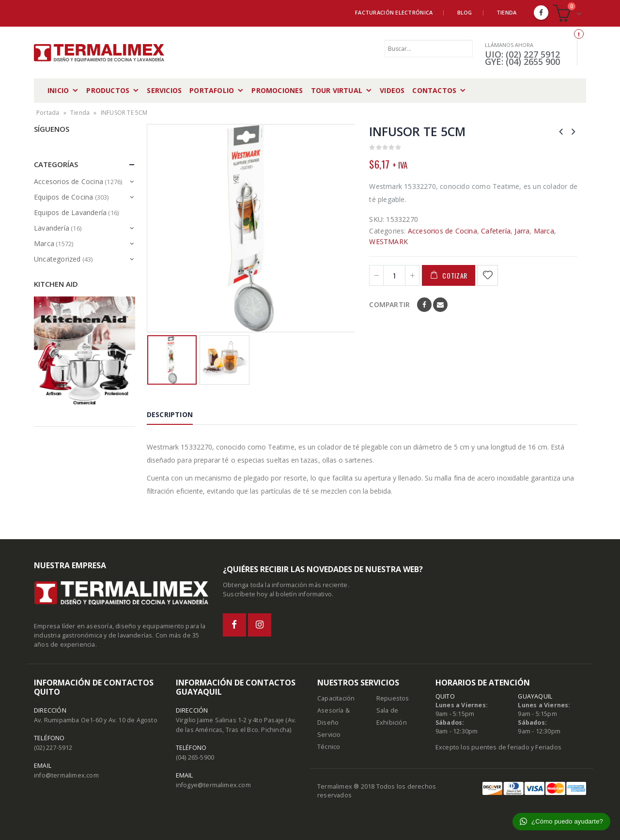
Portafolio (212, 90)
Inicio (58, 90)
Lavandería (52, 228)
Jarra (522, 231)
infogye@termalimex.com (213, 785)
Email (440, 305)
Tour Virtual (337, 90)
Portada (48, 113)
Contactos (434, 90)
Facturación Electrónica (394, 12)
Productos (108, 90)
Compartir (389, 304)
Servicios (164, 90)
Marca (544, 231)
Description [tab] (170, 414)
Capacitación (336, 698)
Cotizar (455, 275)
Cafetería (496, 231)
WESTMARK (388, 241)
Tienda (507, 12)
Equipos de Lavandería (70, 212)
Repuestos (393, 698)
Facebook (424, 305)
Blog (465, 12)
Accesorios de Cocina (442, 231)
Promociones (277, 90)
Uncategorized (57, 259)
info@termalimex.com (66, 775)
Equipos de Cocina (63, 197)
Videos (392, 90)
